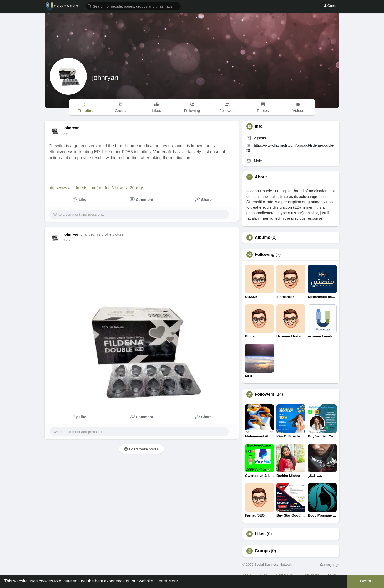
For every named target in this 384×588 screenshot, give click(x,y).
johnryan (105, 78)
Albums (263, 238)
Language (330, 565)
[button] (133, 6)
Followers (265, 394)
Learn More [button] (167, 581)
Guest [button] (332, 6)
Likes (260, 534)
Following (265, 255)
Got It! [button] (366, 581)
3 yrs (67, 134)
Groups (262, 551)
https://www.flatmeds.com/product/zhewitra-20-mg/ (96, 188)
